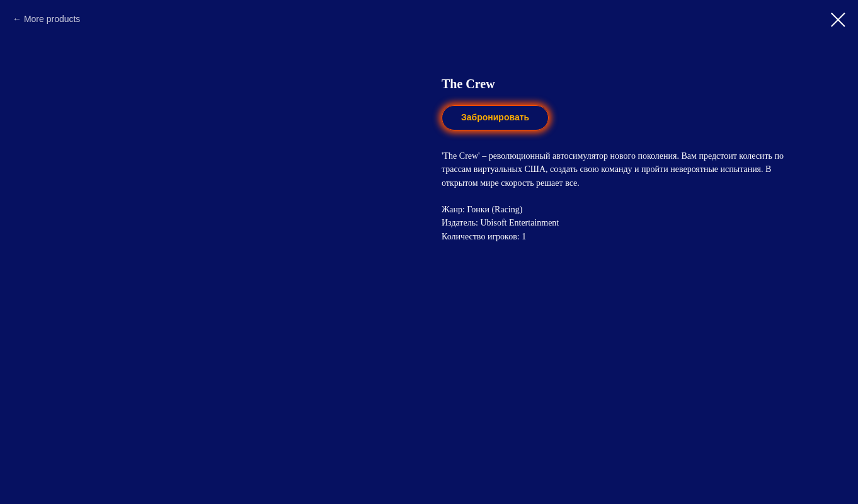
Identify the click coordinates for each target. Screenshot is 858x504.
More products (52, 19)
